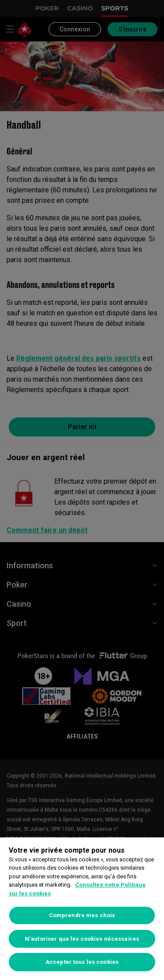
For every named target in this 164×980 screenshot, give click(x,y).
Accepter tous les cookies (82, 962)
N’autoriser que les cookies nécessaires (82, 939)
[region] (82, 909)
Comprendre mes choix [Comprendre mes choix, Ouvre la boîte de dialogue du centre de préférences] (82, 915)
